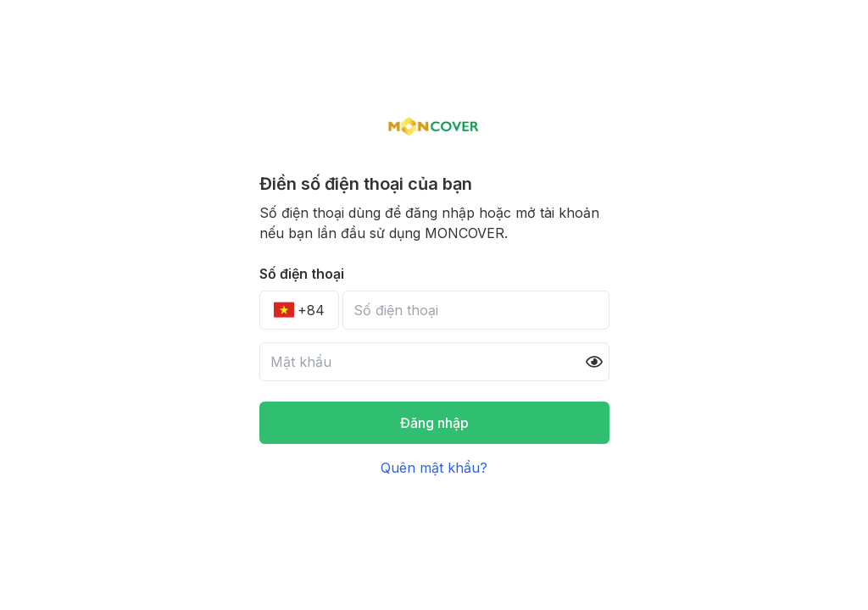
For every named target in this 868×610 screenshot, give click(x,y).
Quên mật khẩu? (434, 468)
